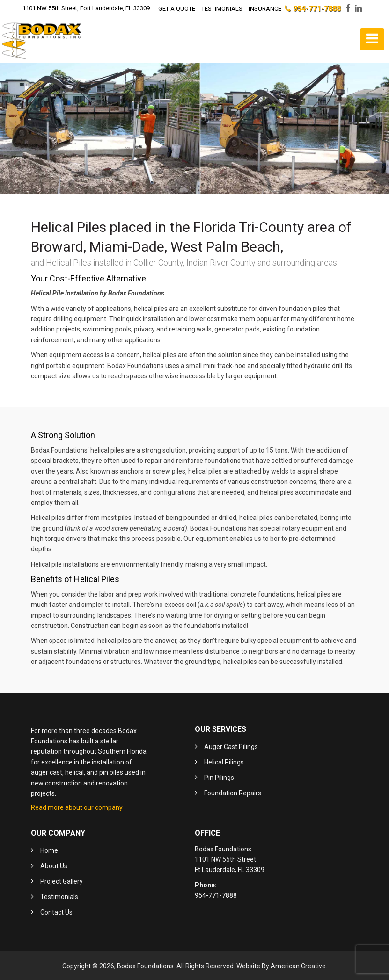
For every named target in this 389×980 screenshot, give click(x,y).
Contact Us (56, 911)
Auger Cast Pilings (231, 746)
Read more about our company (77, 807)
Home (49, 850)
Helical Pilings (224, 762)
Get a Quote (176, 8)
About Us (54, 865)
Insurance (265, 8)
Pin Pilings (219, 777)
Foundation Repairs (233, 793)
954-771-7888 (313, 8)
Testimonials (222, 8)
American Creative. (299, 965)
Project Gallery (62, 880)
